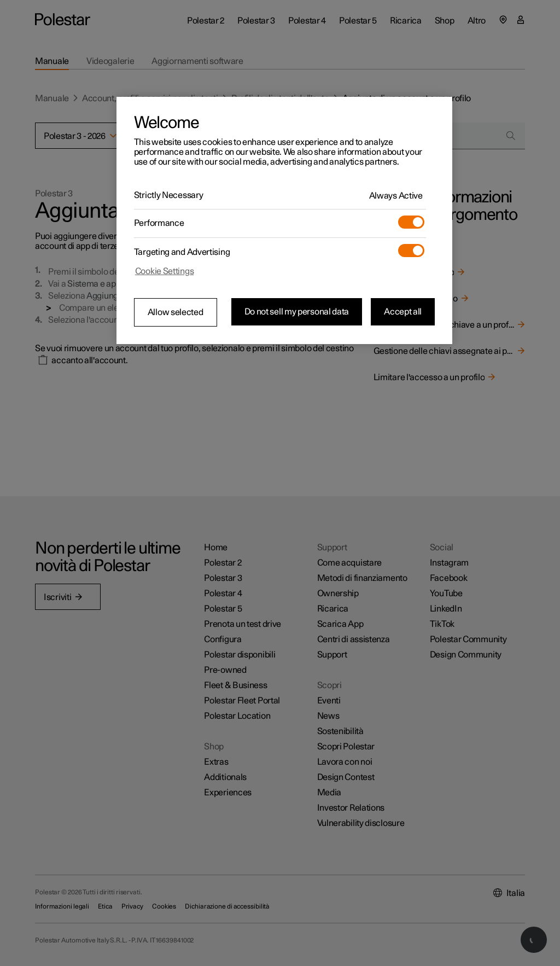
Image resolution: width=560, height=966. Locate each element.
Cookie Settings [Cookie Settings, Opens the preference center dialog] (165, 271)
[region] (284, 220)
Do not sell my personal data (297, 312)
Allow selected (176, 312)
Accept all (403, 312)
